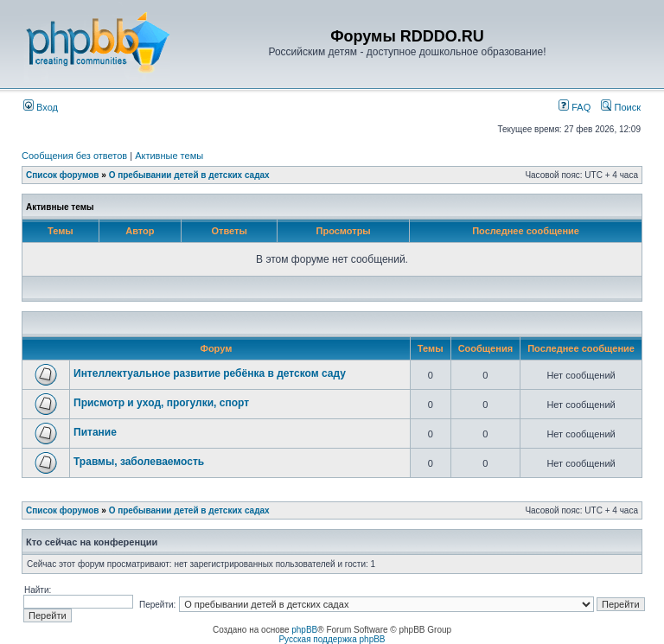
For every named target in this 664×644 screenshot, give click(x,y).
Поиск (621, 107)
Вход (41, 107)
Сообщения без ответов (74, 156)
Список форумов (63, 175)
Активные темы (169, 156)
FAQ (575, 107)
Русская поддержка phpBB (332, 639)
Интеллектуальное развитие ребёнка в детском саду (210, 373)
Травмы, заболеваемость (139, 462)
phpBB (304, 630)
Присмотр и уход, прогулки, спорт (161, 403)
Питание (95, 432)
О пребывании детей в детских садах (189, 175)
